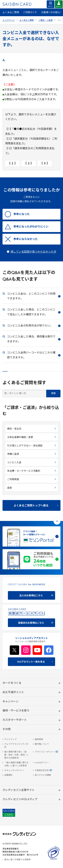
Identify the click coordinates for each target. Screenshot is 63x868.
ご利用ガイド (30, 13)
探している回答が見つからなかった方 (33, 252)
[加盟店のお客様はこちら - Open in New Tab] (32, 617)
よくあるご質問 (11, 13)
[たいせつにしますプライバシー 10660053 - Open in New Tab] (53, 860)
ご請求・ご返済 (46, 20)
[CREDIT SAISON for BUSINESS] (32, 590)
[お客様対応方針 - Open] (47, 771)
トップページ (9, 20)
